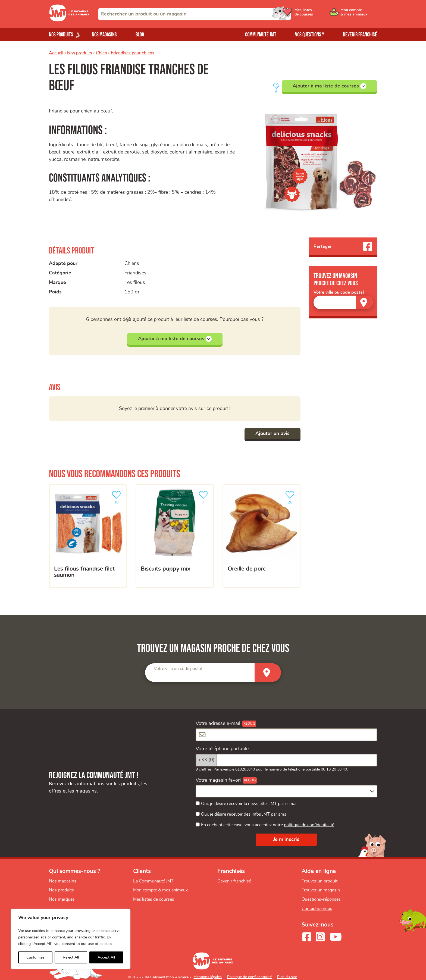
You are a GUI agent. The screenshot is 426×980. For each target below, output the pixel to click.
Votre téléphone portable (222, 749)
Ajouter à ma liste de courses (329, 86)
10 (117, 497)
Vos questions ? (310, 35)
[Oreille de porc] (261, 536)
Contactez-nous (317, 909)
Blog (140, 35)
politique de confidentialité (309, 825)
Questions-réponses (321, 899)
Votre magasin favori (218, 780)
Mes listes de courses (154, 899)
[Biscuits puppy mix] (175, 536)
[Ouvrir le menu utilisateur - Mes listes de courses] (318, 14)
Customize (35, 957)
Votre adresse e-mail (218, 724)
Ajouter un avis (272, 434)
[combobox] (195, 14)
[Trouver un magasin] (364, 302)
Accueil (56, 53)
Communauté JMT (261, 35)
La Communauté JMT (153, 881)
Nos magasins (104, 35)
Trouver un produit (319, 881)
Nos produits (80, 53)
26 (291, 497)
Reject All (71, 957)
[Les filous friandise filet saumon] (88, 536)
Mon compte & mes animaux (160, 890)
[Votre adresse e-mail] (286, 735)
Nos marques (62, 899)
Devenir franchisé (360, 35)
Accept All (106, 957)
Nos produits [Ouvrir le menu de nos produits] (61, 35)
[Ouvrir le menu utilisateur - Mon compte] (359, 14)
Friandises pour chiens (133, 53)
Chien (101, 53)
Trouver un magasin (321, 890)
